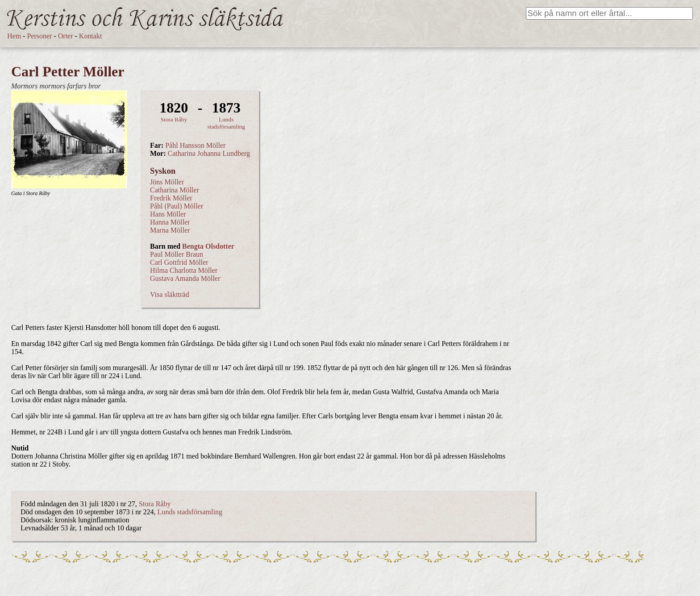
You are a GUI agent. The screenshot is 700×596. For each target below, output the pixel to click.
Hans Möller (168, 214)
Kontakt (91, 36)
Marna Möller (170, 230)
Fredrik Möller (171, 198)
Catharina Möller (175, 190)
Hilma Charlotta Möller (184, 270)
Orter (66, 36)
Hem (14, 36)
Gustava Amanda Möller (185, 278)
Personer (39, 36)
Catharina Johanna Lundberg (209, 153)
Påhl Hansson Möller (195, 145)
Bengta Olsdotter (208, 246)
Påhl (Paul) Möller (177, 206)
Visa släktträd (169, 294)
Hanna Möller (170, 222)
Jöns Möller (167, 182)
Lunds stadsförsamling (226, 123)
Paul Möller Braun (177, 254)
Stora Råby (174, 119)
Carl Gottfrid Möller (179, 262)
